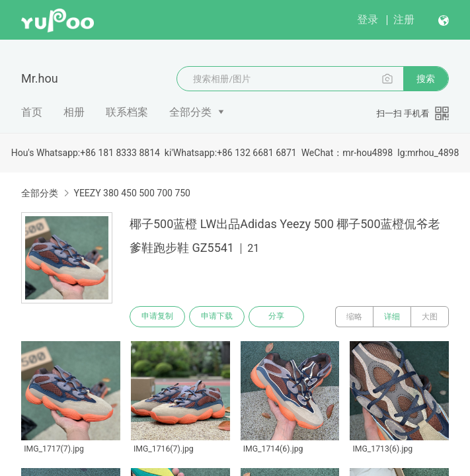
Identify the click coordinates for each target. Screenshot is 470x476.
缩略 (354, 317)
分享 (276, 317)
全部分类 (190, 112)
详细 (392, 317)
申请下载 (217, 317)
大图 (430, 317)
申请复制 (157, 317)
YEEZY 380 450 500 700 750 (132, 193)
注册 (404, 20)
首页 (32, 112)
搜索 (426, 79)
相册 (74, 112)
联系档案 (127, 112)
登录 (368, 20)
